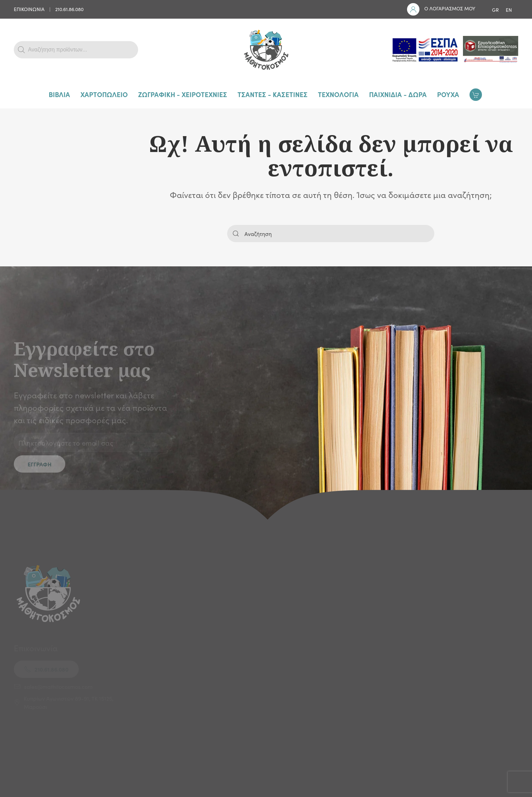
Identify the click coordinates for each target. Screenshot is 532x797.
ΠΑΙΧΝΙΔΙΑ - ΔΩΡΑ (398, 94)
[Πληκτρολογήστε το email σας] (93, 442)
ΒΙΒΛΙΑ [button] (59, 94)
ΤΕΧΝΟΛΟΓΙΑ (338, 94)
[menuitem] (495, 9)
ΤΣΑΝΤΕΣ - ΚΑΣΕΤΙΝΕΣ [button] (273, 94)
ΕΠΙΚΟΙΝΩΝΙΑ (29, 9)
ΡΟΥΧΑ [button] (448, 94)
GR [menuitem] (495, 10)
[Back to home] (266, 50)
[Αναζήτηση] (331, 234)
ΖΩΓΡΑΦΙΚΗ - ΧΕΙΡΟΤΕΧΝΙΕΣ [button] (183, 94)
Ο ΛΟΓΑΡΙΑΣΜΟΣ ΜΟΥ (450, 8)
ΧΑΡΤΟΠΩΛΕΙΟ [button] (104, 94)
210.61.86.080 (69, 9)
